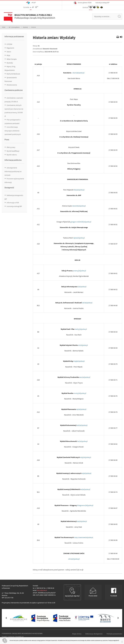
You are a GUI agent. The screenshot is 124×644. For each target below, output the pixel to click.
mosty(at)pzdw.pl (80, 393)
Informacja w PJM (13, 203)
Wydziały (25, 27)
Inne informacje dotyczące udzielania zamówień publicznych (13, 131)
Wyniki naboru (12, 155)
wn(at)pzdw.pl (83, 441)
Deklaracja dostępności (94, 634)
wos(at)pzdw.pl (85, 377)
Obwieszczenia (12, 85)
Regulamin (10, 48)
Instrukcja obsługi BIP (102, 3)
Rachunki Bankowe (13, 74)
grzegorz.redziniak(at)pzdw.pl (81, 222)
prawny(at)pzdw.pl (79, 271)
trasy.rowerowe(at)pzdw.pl (84, 537)
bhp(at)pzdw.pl (79, 190)
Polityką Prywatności (52, 640)
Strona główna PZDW (83, 3)
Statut (9, 52)
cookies (25, 640)
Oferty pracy (11, 147)
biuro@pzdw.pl (42, 590)
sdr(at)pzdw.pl (87, 303)
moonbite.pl (19, 637)
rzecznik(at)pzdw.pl (79, 206)
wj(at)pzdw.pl (87, 473)
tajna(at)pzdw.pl (79, 238)
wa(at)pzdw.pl (82, 521)
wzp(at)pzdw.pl (86, 457)
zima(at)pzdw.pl (74, 559)
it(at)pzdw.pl (82, 287)
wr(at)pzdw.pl (83, 345)
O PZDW (9, 44)
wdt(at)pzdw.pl (82, 425)
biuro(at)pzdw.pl (79, 73)
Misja (8, 55)
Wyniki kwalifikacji (13, 151)
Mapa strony (77, 634)
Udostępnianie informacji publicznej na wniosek (13, 171)
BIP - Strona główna (14, 27)
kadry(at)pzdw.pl (81, 329)
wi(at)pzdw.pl (86, 489)
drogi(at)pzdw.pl (79, 361)
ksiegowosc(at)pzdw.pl (85, 505)
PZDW (4, 27)
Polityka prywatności (114, 634)
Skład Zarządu (11, 59)
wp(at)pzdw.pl (81, 409)
